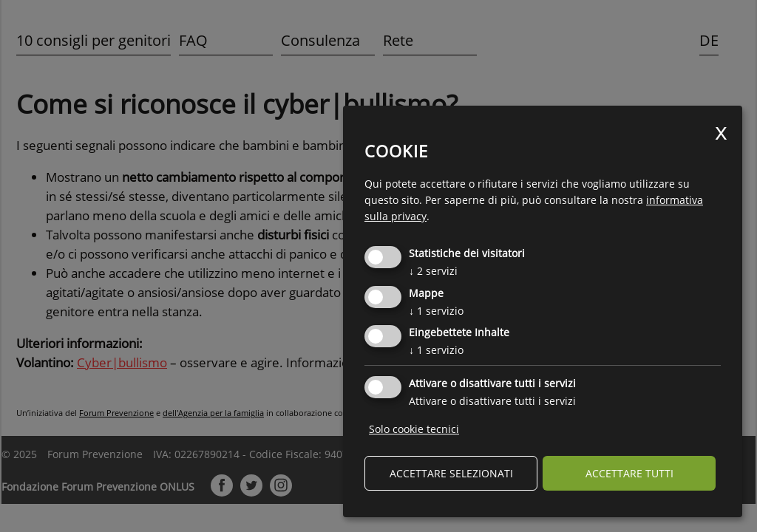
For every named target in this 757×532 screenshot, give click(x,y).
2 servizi (433, 271)
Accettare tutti (629, 473)
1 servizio (436, 311)
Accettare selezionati (451, 473)
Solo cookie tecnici (414, 429)
